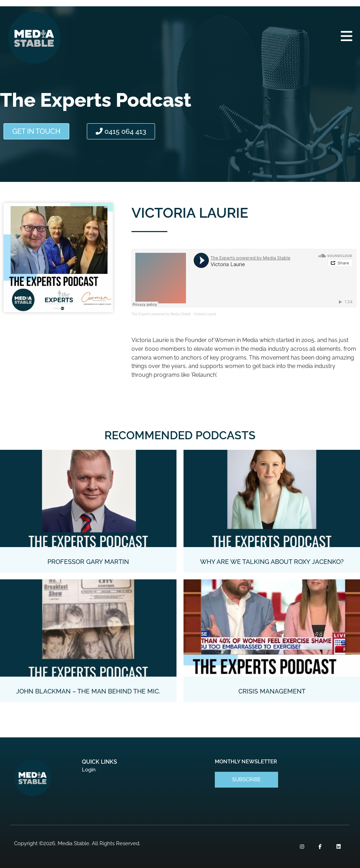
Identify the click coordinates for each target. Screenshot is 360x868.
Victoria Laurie (205, 314)
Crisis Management (272, 691)
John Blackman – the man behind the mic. (88, 691)
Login (89, 770)
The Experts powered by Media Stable (161, 314)
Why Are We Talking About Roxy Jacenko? (272, 562)
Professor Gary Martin (88, 562)
